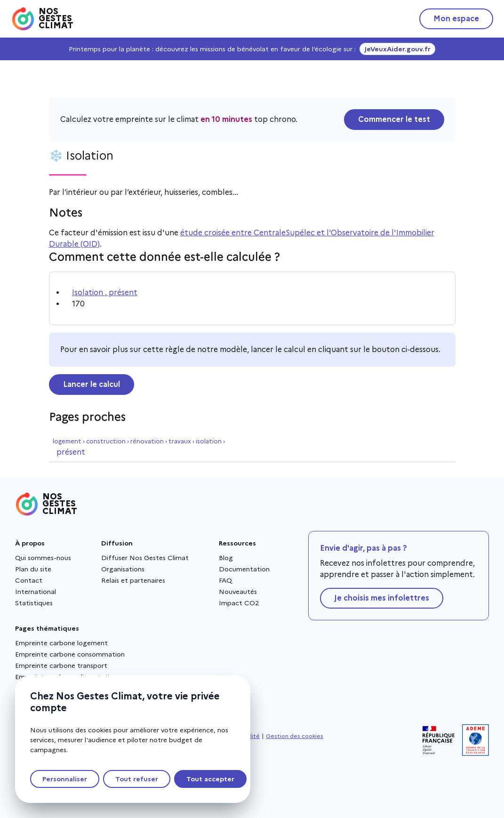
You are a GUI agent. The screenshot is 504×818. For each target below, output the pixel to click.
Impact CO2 (239, 603)
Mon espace (456, 19)
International (36, 592)
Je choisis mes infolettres (382, 598)
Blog (226, 558)
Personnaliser (65, 779)
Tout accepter (210, 779)
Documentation (244, 569)
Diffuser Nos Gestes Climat (145, 558)
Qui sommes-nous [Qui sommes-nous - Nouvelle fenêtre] (43, 558)
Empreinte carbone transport (61, 666)
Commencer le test (394, 119)
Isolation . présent (105, 293)
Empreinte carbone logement (61, 643)
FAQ (225, 580)
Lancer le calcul (92, 384)
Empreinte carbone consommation (70, 654)
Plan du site (33, 569)
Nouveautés (238, 592)
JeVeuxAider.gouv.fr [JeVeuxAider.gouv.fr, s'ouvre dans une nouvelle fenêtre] (397, 49)
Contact (29, 580)
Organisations (123, 569)
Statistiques (34, 603)
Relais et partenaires (133, 580)
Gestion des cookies (295, 736)
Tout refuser (137, 779)
